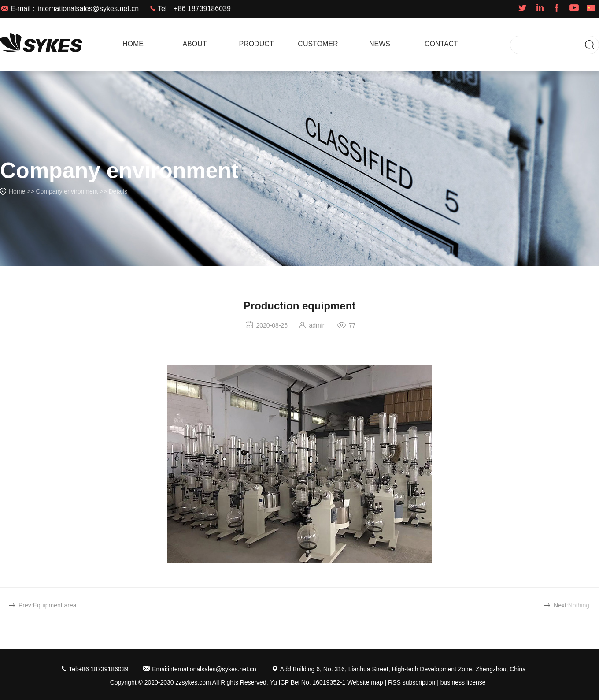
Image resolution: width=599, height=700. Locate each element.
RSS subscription (412, 682)
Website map (365, 682)
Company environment (67, 191)
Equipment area (55, 605)
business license (463, 682)
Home (17, 191)
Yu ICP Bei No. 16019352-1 (307, 682)
